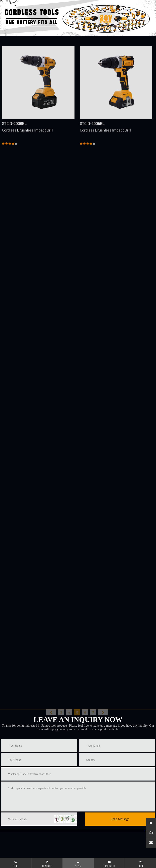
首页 (51, 717)
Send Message (120, 819)
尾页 (103, 717)
